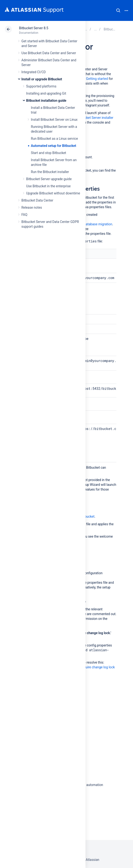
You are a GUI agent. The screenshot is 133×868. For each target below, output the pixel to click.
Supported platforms (41, 86)
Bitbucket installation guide (46, 101)
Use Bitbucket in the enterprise (48, 186)
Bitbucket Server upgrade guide (49, 179)
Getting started (97, 79)
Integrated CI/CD (34, 72)
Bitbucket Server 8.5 (34, 28)
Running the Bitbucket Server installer (86, 118)
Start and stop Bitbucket (48, 153)
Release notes (32, 207)
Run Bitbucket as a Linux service (54, 139)
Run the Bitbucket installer (50, 172)
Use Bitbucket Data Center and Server (49, 53)
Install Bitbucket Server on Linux (54, 120)
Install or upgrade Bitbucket (42, 79)
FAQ (24, 215)
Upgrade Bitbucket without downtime (53, 193)
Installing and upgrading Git (46, 93)
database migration (98, 224)
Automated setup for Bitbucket (54, 146)
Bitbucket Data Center (37, 200)
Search (118, 10)
